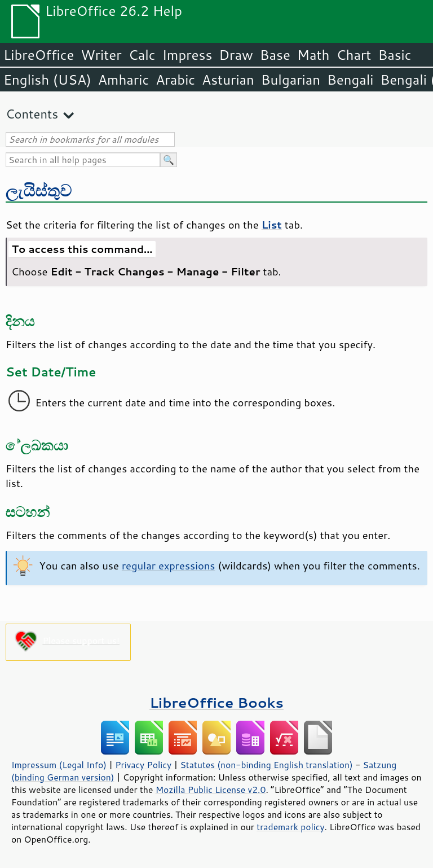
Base (275, 55)
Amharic (123, 80)
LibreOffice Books (216, 702)
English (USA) (47, 80)
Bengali (350, 80)
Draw (236, 55)
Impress (187, 55)
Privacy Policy (143, 765)
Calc (142, 55)
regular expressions (169, 565)
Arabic (175, 80)
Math (313, 55)
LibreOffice (39, 55)
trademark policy (290, 827)
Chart (354, 55)
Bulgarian (291, 80)
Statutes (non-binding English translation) (266, 765)
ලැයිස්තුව (39, 190)
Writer (101, 55)
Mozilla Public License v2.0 (211, 790)
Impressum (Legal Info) (59, 765)
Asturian (228, 80)
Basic (394, 55)
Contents (32, 114)
